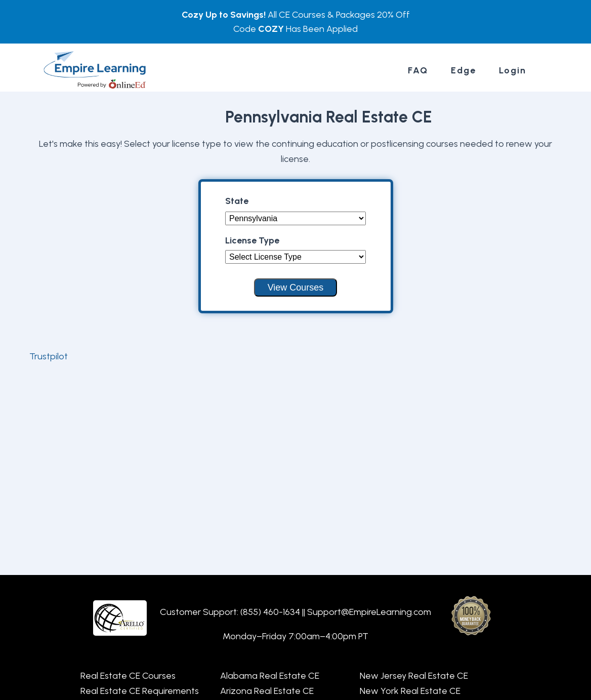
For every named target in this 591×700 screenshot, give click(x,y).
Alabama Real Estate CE (270, 676)
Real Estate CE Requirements (140, 691)
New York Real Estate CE (410, 691)
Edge (463, 70)
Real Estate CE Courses (128, 676)
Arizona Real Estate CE (267, 691)
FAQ (418, 70)
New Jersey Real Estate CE (414, 676)
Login (513, 70)
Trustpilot (49, 356)
